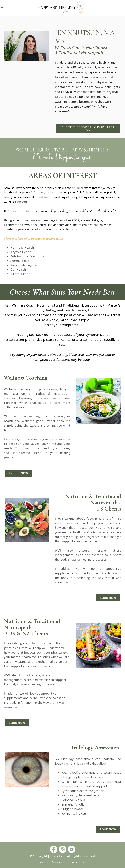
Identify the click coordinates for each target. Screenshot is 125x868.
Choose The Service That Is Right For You (88, 129)
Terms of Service (50, 862)
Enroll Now (18, 473)
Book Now (108, 598)
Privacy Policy (77, 862)
